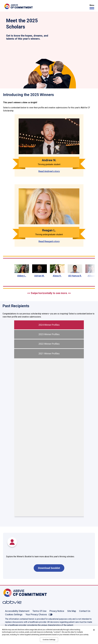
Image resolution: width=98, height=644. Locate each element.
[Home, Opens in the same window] (11, 593)
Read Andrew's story (49, 171)
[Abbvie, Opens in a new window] (11, 602)
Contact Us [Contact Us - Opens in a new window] (85, 611)
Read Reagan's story (49, 241)
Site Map (72, 611)
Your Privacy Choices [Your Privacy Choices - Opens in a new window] (36, 614)
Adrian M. (39, 276)
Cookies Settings (14, 614)
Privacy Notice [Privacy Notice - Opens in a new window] (57, 611)
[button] (91, 7)
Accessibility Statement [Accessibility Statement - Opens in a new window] (17, 611)
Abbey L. (22, 276)
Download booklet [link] (49, 568)
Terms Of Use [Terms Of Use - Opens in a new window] (39, 611)
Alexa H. (57, 276)
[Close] (94, 630)
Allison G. (93, 276)
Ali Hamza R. (75, 276)
